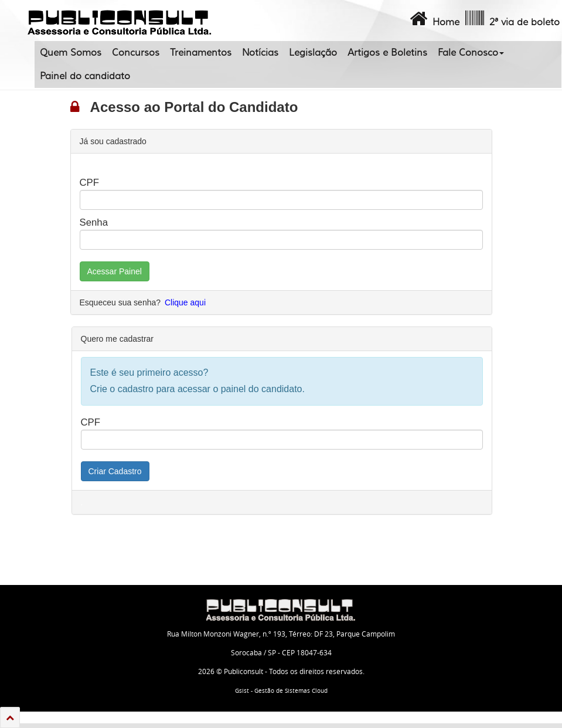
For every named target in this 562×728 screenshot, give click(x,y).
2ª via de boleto (511, 19)
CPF (90, 183)
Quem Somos (71, 53)
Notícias (260, 53)
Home (433, 19)
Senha (94, 222)
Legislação (313, 53)
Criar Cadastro (115, 471)
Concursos (136, 53)
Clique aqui (185, 302)
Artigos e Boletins (387, 53)
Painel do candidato (85, 76)
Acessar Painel (115, 271)
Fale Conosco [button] (471, 53)
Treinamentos (201, 53)
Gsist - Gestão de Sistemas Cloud (281, 691)
